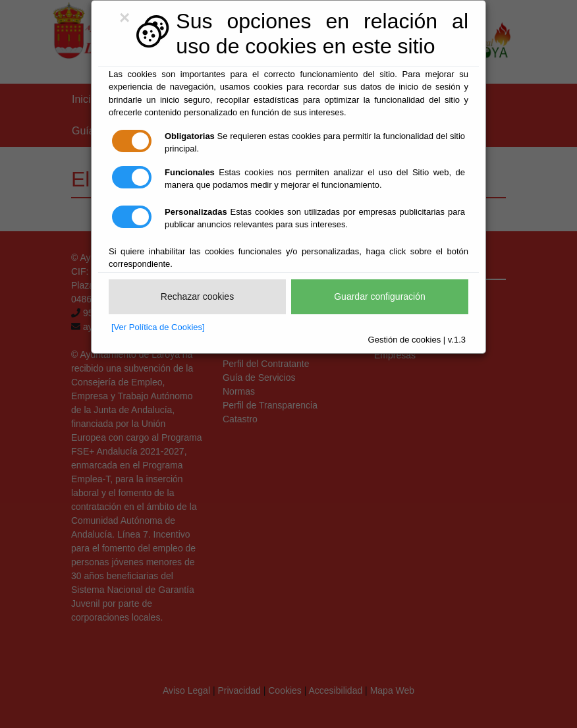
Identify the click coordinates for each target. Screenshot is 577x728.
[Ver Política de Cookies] (158, 327)
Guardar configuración (380, 296)
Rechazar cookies (197, 296)
